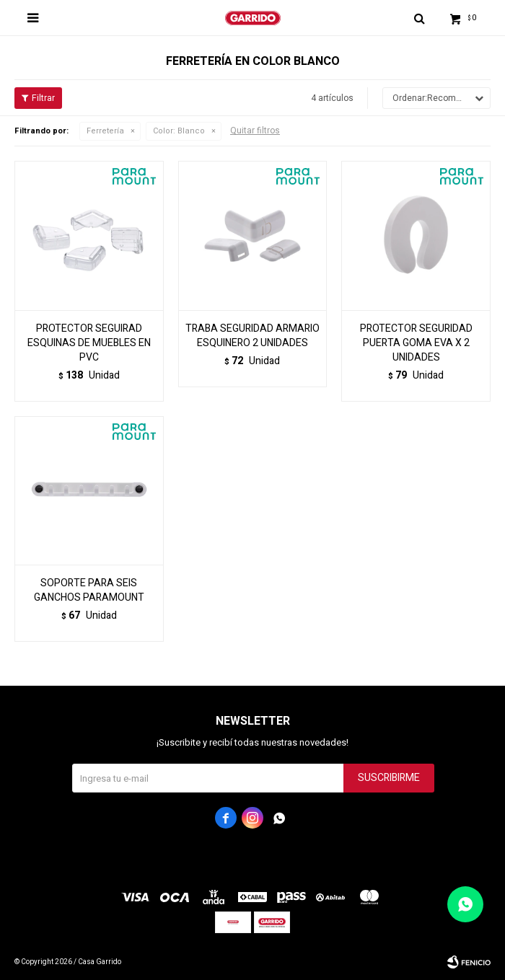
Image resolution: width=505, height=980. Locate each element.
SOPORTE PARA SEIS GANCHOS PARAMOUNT (89, 591)
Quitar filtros (255, 131)
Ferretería (105, 131)
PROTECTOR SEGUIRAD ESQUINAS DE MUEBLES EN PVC (89, 343)
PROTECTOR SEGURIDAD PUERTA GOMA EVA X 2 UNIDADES (416, 343)
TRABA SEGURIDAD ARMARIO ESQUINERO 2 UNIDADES (252, 336)
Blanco (179, 131)
